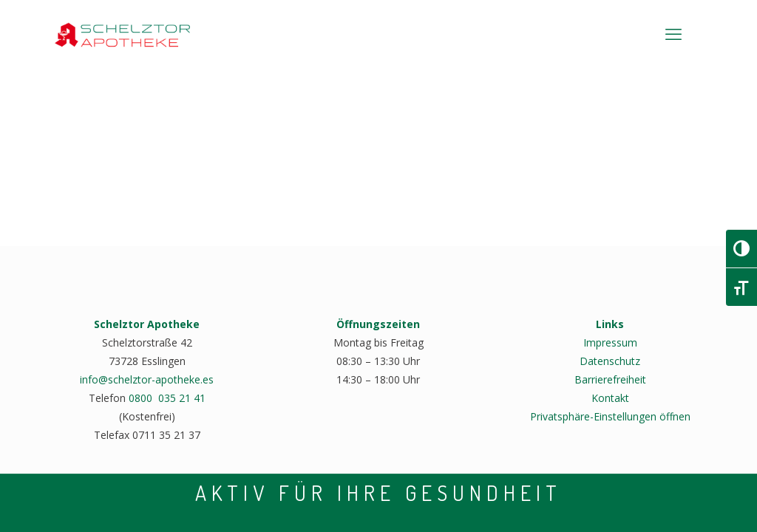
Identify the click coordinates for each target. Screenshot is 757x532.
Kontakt (610, 398)
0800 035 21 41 (167, 398)
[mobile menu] (673, 33)
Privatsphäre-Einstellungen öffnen (610, 416)
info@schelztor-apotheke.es (147, 379)
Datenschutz (610, 361)
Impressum (610, 342)
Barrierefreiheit (610, 379)
